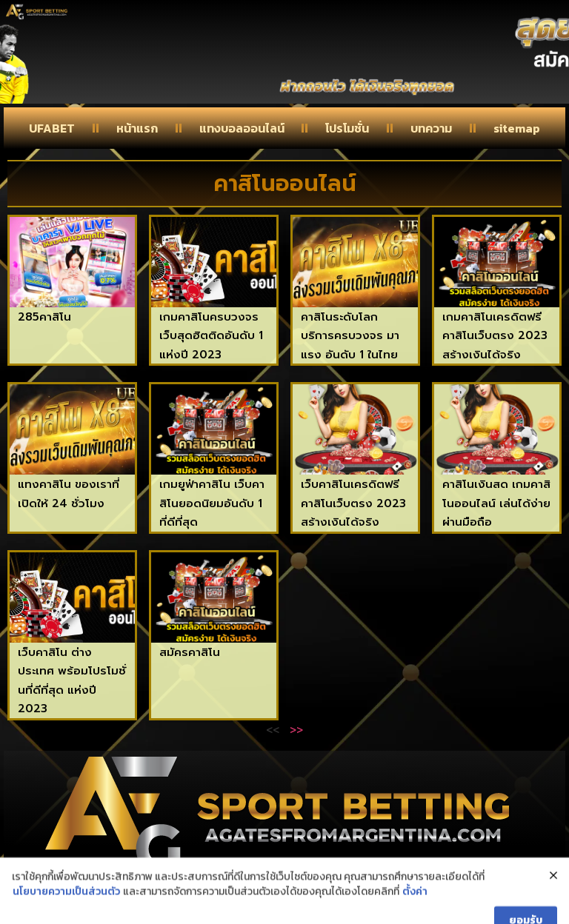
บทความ (431, 128)
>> (296, 729)
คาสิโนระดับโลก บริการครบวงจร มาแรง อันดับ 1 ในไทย (350, 336)
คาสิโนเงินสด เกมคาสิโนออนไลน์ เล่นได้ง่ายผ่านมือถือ (496, 503)
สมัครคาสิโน (190, 652)
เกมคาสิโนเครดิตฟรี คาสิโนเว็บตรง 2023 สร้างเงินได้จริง (495, 336)
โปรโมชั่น (347, 128)
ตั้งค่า (415, 909)
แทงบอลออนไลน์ (242, 128)
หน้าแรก (137, 128)
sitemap (517, 128)
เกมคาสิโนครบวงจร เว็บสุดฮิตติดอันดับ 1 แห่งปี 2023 (211, 336)
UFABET (52, 128)
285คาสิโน (44, 317)
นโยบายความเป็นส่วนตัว (66, 909)
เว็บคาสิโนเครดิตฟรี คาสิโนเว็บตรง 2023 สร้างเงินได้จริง (353, 503)
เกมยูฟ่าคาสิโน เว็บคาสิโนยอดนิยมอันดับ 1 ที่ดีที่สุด (212, 503)
